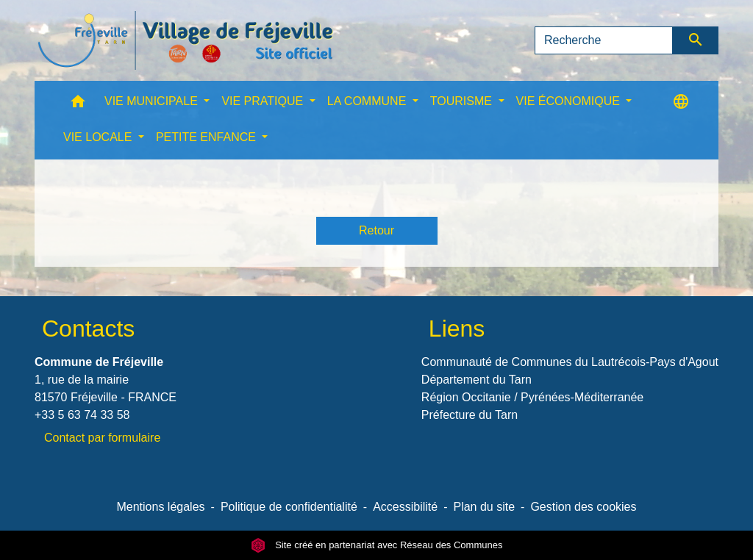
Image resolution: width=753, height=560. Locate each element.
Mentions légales (160, 507)
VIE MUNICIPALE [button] (153, 101)
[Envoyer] (696, 40)
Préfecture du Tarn (470, 415)
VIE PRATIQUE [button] (264, 101)
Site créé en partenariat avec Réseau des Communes (377, 545)
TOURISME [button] (463, 101)
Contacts (88, 329)
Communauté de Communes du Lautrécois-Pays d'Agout (570, 362)
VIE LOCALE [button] (99, 137)
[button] (78, 105)
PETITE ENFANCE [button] (207, 137)
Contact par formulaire (102, 438)
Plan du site (484, 507)
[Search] (604, 40)
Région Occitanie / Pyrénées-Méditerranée (532, 397)
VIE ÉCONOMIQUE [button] (570, 101)
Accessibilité (405, 507)
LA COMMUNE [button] (368, 101)
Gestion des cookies (583, 507)
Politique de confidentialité (289, 507)
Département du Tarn (477, 380)
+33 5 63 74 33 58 (82, 415)
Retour (376, 230)
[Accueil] (185, 40)
